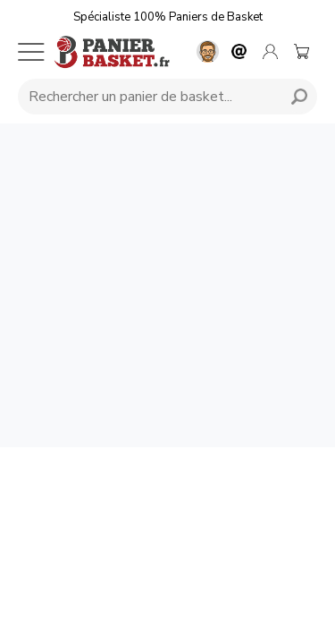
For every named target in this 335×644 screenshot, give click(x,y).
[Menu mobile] (31, 52)
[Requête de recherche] (147, 97)
